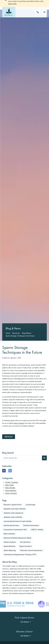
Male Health (10, 485)
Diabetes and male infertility (15, 509)
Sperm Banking (11, 490)
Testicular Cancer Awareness (31, 550)
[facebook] (4, 471)
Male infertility (9, 534)
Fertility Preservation (31, 525)
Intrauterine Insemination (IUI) (15, 530)
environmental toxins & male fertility (18, 521)
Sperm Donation (11, 493)
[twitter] (10, 471)
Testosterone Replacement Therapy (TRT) (20, 555)
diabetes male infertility (13, 517)
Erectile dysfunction (11, 525)
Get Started (24, 622)
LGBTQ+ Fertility (37, 530)
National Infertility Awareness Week (17, 538)
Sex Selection (25, 542)
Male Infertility (10, 488)
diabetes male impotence (13, 513)
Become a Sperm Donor (13, 505)
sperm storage (19, 423)
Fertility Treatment (12, 482)
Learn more (12, 8)
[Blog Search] (44, 458)
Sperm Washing (10, 550)
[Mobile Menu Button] (44, 17)
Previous (9, 437)
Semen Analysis (10, 542)
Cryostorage (30, 505)
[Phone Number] (38, 17)
